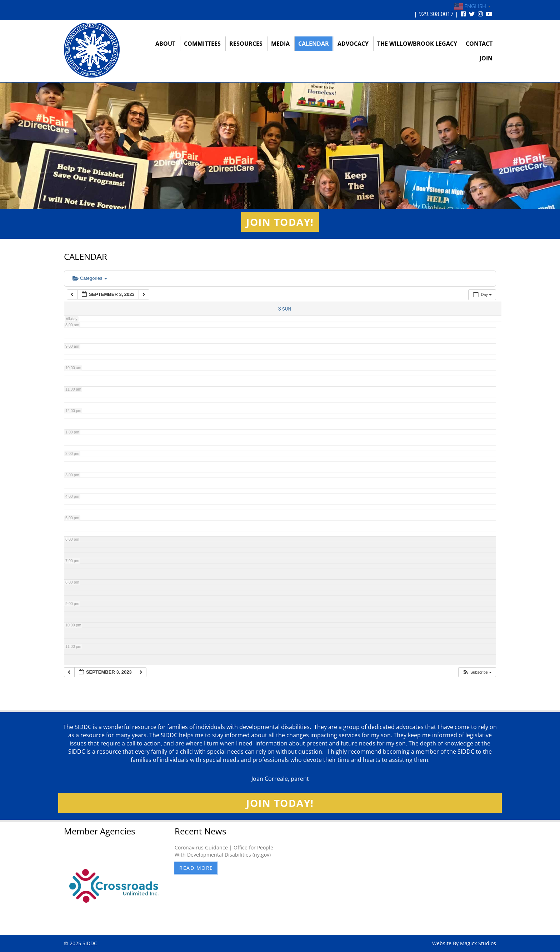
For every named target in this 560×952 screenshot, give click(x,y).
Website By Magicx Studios (464, 943)
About (165, 44)
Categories (90, 278)
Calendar (314, 44)
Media (280, 44)
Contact (479, 44)
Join (486, 58)
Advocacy (353, 44)
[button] (477, 672)
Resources (246, 44)
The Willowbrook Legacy (417, 44)
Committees (202, 44)
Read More (196, 868)
